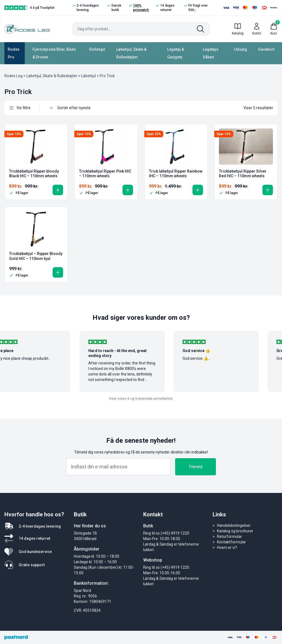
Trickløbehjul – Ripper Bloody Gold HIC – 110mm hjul (36, 256)
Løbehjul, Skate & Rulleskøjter (131, 53)
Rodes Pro (14, 53)
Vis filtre (20, 108)
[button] (58, 190)
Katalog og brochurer (235, 531)
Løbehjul (89, 76)
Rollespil (97, 49)
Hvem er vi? (227, 548)
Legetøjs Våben (211, 53)
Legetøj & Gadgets (176, 53)
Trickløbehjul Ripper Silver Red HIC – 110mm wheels (243, 174)
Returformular (230, 536)
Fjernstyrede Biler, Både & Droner (54, 53)
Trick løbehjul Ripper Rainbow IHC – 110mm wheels (176, 174)
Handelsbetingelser (234, 525)
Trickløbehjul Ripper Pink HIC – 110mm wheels (105, 174)
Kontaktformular (231, 542)
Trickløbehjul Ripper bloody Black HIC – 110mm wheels (34, 174)
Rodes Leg (13, 76)
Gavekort (266, 49)
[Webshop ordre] (77, 108)
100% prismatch (139, 8)
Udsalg (241, 49)
